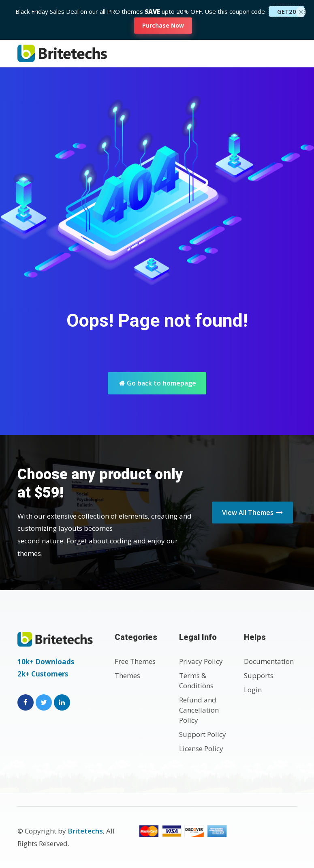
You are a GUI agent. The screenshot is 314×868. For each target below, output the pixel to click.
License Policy (201, 748)
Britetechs (85, 831)
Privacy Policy (201, 661)
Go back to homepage (158, 383)
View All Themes (252, 513)
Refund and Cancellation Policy (199, 710)
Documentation (269, 661)
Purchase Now (163, 25)
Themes (127, 675)
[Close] (301, 11)
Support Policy (203, 734)
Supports (259, 675)
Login (253, 690)
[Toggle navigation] (288, 53)
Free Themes (135, 661)
